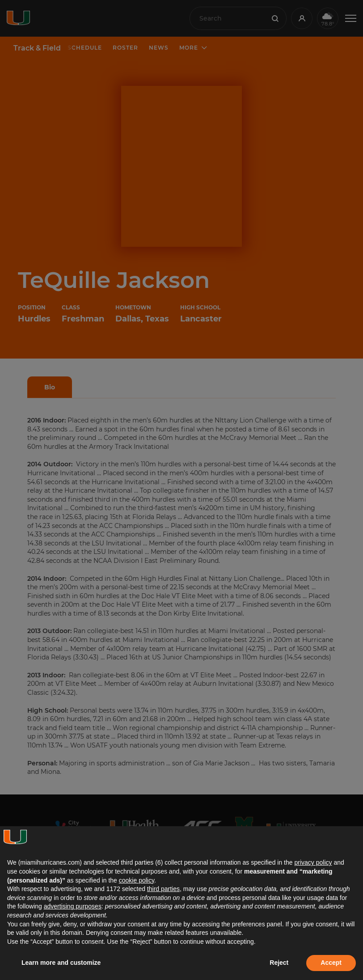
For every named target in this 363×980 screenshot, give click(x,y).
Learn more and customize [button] (61, 963)
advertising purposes (73, 906)
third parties (163, 889)
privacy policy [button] (313, 862)
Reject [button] (279, 963)
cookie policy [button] (137, 880)
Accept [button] (331, 963)
